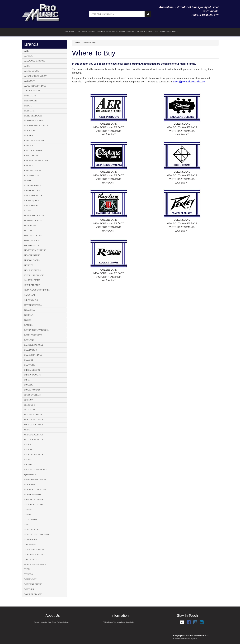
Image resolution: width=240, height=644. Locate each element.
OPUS (27, 430)
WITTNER (29, 589)
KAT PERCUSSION (33, 305)
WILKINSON (30, 579)
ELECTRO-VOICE (33, 185)
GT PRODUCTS (32, 245)
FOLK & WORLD (112, 31)
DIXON (28, 181)
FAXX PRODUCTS (33, 195)
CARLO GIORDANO (34, 141)
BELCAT (28, 106)
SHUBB (28, 509)
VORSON (29, 574)
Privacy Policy (121, 622)
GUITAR (78, 31)
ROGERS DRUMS (33, 495)
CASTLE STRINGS (33, 151)
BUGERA (29, 136)
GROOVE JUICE (32, 240)
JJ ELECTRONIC (32, 285)
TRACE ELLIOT (32, 559)
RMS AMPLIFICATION (35, 480)
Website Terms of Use (109, 622)
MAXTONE (30, 365)
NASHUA (29, 400)
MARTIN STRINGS (33, 355)
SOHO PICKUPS (32, 529)
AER (27, 51)
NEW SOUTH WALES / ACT (109, 127)
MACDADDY (31, 350)
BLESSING (30, 111)
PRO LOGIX (30, 465)
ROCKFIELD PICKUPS (35, 490)
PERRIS (28, 460)
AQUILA (29, 56)
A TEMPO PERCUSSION (36, 76)
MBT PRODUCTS (33, 375)
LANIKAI (29, 325)
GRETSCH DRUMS (33, 235)
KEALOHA (30, 310)
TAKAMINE (30, 544)
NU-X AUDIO (31, 410)
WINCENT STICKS (33, 584)
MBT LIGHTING (32, 370)
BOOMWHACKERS (34, 121)
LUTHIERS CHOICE (34, 345)
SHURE (28, 514)
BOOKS (175, 31)
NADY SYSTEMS (33, 395)
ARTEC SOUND (32, 71)
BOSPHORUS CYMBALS (36, 126)
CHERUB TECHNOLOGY (36, 161)
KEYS (157, 31)
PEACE (28, 445)
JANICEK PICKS (32, 280)
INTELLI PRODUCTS (34, 275)
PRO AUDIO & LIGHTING (145, 31)
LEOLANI (29, 340)
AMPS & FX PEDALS (89, 31)
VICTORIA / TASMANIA (109, 131)
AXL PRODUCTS (32, 91)
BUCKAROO (30, 131)
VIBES (27, 569)
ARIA (27, 66)
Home (77, 43)
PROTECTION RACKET (36, 469)
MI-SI (27, 380)
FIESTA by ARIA (32, 200)
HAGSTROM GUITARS (35, 250)
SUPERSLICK (31, 539)
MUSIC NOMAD (32, 390)
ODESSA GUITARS (33, 415)
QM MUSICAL (31, 474)
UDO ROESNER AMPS (35, 564)
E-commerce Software (182, 639)
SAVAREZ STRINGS (34, 500)
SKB (26, 524)
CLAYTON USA (32, 176)
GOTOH (28, 230)
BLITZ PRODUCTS (33, 116)
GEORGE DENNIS (33, 220)
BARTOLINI (30, 96)
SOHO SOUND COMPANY (37, 534)
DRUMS (122, 31)
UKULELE (101, 31)
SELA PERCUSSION (34, 504)
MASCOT (29, 360)
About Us (37, 622)
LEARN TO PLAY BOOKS (37, 330)
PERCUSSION (131, 31)
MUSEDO (29, 385)
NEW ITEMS (70, 31)
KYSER (28, 320)
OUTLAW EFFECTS (34, 440)
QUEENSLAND (109, 124)
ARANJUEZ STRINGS (35, 61)
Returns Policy (130, 622)
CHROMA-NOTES (33, 171)
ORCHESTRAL (166, 31)
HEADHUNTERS (32, 255)
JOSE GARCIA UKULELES (37, 290)
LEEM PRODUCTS (33, 335)
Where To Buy (89, 43)
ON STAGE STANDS (34, 425)
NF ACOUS (30, 405)
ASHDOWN (30, 81)
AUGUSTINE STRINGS (35, 86)
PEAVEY (29, 450)
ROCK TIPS (30, 485)
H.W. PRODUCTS (32, 270)
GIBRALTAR (30, 225)
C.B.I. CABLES (31, 156)
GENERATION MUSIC (35, 215)
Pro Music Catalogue (63, 622)
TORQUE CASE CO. (34, 554)
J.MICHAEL (30, 295)
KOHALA (29, 315)
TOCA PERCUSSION (34, 549)
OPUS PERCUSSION (34, 435)
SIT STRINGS (31, 519)
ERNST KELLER (32, 190)
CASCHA (29, 146)
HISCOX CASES (32, 260)
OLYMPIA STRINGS (34, 420)
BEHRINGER (31, 101)
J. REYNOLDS (31, 300)
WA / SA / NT (109, 134)
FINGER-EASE (31, 205)
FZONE (28, 210)
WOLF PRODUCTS (33, 594)
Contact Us (44, 622)
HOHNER (29, 265)
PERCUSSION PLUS (34, 455)
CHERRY (29, 166)
